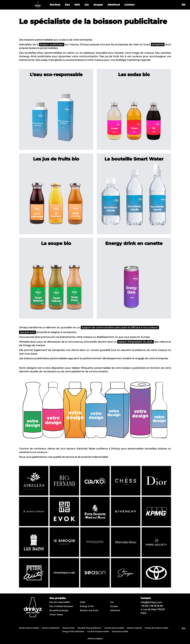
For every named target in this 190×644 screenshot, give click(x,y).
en (183, 5)
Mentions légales (95, 639)
